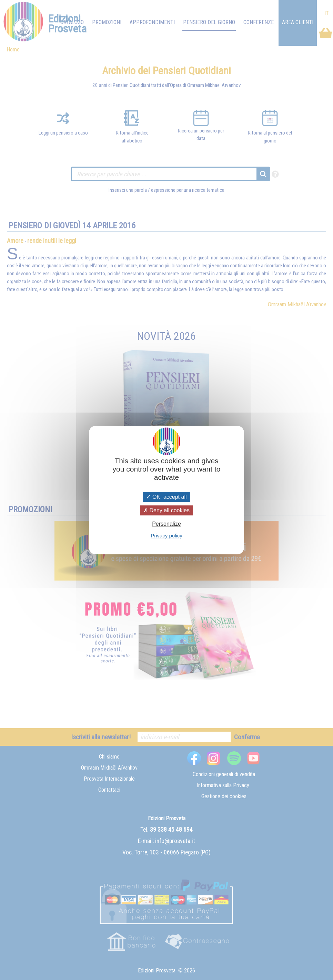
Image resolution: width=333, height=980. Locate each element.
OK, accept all (166, 497)
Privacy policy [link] (166, 536)
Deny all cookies (166, 510)
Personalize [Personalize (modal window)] (166, 524)
